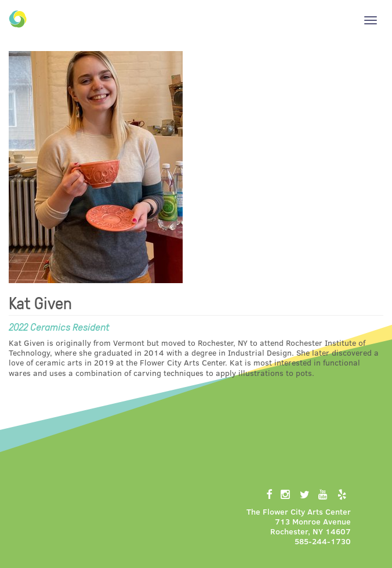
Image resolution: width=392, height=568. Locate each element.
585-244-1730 (323, 541)
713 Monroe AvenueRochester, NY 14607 (311, 526)
